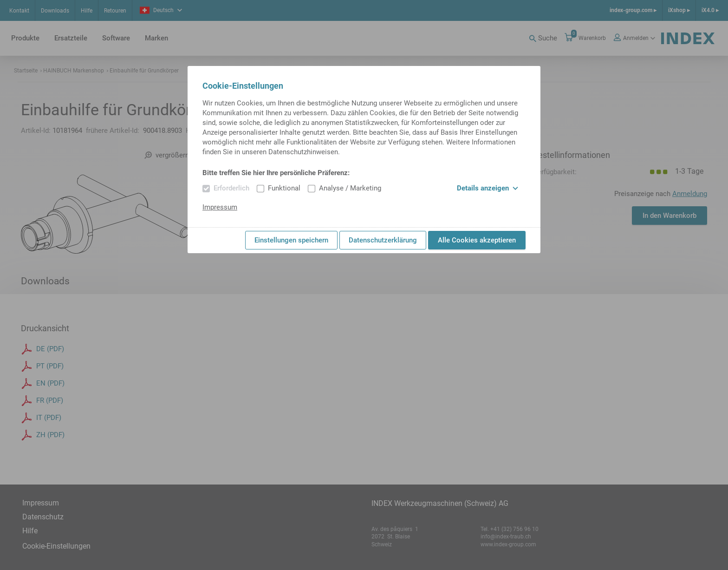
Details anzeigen (487, 188)
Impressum (220, 207)
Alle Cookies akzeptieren (477, 240)
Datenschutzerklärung (383, 240)
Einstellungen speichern (291, 240)
